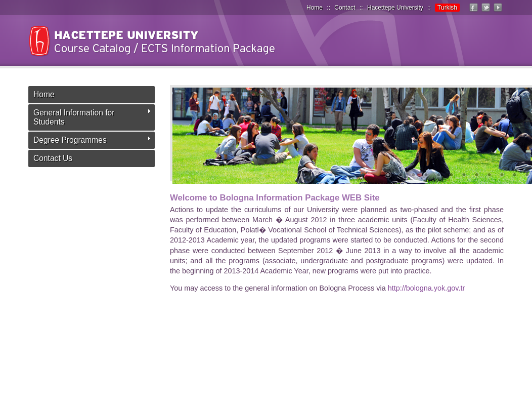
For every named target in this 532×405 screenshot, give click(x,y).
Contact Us (53, 158)
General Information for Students (74, 117)
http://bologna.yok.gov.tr (427, 288)
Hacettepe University (395, 8)
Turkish (447, 8)
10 (502, 176)
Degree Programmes (70, 140)
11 (514, 176)
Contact (345, 8)
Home (315, 8)
